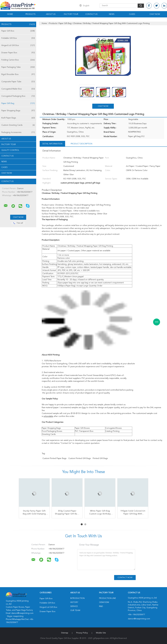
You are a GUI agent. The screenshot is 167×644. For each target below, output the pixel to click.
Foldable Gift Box (18, 38)
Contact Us (91, 14)
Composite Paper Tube (18, 82)
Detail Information (52, 144)
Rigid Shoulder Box (18, 74)
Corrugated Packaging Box (18, 96)
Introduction (77, 598)
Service (74, 606)
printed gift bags (100, 458)
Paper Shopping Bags (18, 111)
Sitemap (65, 633)
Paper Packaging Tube (18, 67)
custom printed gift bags (80, 458)
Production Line (108, 598)
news (4, 162)
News (112, 14)
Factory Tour (71, 14)
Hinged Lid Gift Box (18, 45)
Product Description (81, 144)
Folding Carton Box (18, 60)
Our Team (75, 610)
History (74, 602)
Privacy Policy (82, 633)
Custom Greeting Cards (18, 125)
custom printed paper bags (54, 458)
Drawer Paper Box (18, 53)
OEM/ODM (104, 602)
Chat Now (155, 14)
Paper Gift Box (18, 31)
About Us (51, 14)
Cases (132, 14)
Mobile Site (101, 633)
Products (30, 14)
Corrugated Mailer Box (18, 89)
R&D (101, 606)
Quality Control (10, 150)
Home (10, 14)
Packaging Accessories (18, 132)
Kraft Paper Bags (18, 118)
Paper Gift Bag (18, 103)
